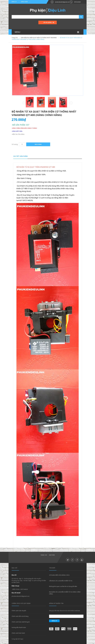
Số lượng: (15, 144)
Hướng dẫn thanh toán (19, 627)
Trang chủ (15, 38)
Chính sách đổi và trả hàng (20, 616)
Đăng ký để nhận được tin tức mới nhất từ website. (65, 611)
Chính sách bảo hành (18, 633)
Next (71, 103)
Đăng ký (14, 2)
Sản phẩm (52, 555)
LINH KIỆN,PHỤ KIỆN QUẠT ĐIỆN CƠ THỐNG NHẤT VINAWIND (39, 38)
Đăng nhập (24, 2)
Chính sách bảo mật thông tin (21, 622)
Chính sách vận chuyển (19, 611)
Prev (24, 103)
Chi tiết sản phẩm (20, 156)
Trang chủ (44, 555)
